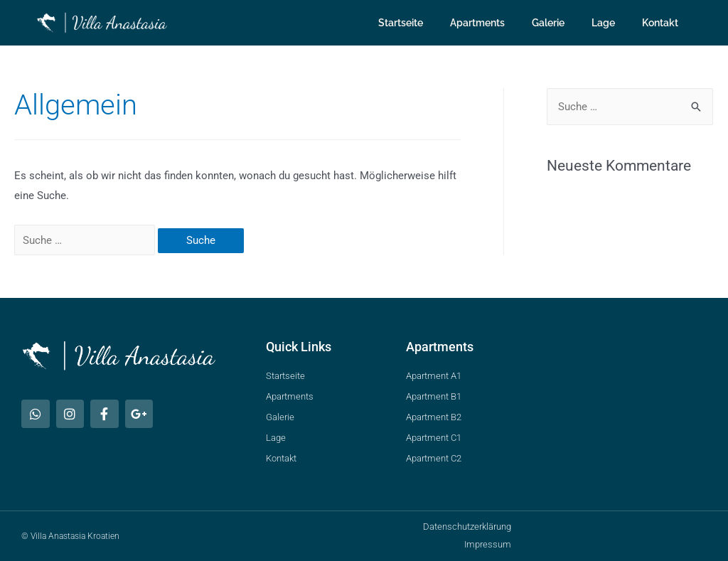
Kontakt (660, 23)
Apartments (477, 23)
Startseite (401, 23)
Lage (603, 23)
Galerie (548, 23)
